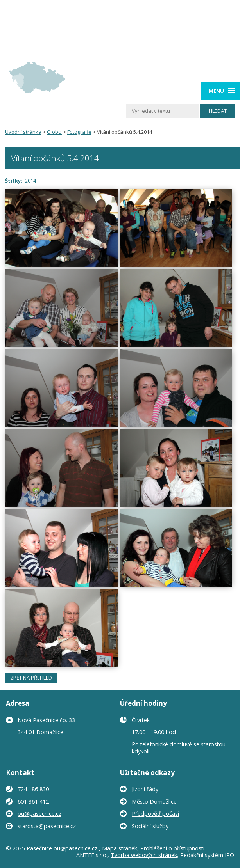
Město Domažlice (154, 801)
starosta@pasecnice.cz (47, 826)
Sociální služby (150, 826)
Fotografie (79, 132)
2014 (30, 181)
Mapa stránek (120, 848)
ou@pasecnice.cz (39, 814)
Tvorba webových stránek (144, 855)
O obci (54, 132)
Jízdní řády (145, 789)
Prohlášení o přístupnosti (172, 848)
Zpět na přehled (31, 678)
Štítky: (14, 181)
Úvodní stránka (23, 132)
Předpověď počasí (155, 814)
